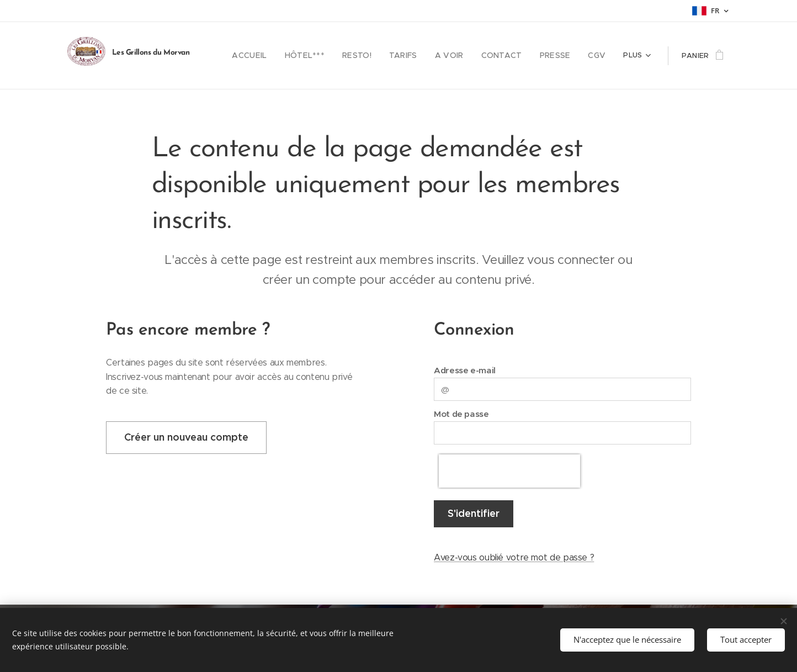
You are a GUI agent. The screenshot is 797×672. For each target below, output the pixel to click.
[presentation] (509, 471)
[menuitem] (272, 56)
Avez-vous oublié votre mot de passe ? (514, 557)
